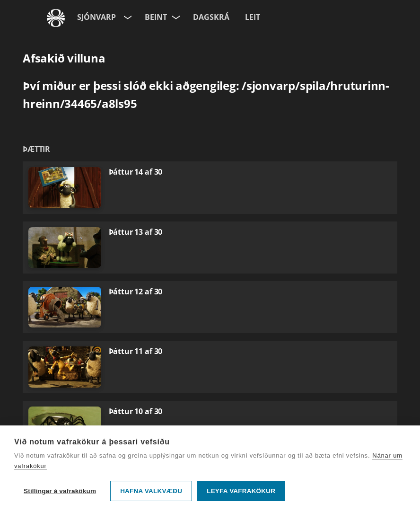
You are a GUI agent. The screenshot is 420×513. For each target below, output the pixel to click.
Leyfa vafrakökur (241, 491)
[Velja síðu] (127, 15)
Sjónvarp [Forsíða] (96, 17)
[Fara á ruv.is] (56, 18)
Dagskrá (211, 17)
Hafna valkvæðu (151, 491)
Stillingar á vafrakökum (60, 491)
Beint (156, 17)
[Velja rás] (176, 15)
